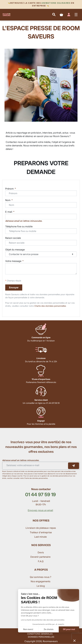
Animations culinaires (56, 3)
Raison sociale (13, 238)
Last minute (41, 537)
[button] (74, 641)
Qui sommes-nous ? (41, 577)
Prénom (10, 189)
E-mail (9, 212)
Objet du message (15, 250)
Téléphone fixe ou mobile (19, 226)
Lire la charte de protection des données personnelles (43, 620)
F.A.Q (41, 561)
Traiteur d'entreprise (41, 532)
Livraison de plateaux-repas (41, 528)
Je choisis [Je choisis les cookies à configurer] (49, 629)
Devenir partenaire (41, 557)
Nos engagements (41, 581)
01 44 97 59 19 (40, 495)
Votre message (14, 261)
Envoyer (14, 287)
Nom (8, 200)
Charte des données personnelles (50, 306)
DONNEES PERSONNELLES (41, 637)
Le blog (41, 586)
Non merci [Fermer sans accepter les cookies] (28, 629)
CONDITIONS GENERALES (40, 634)
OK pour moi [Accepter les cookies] (69, 629)
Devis (41, 552)
